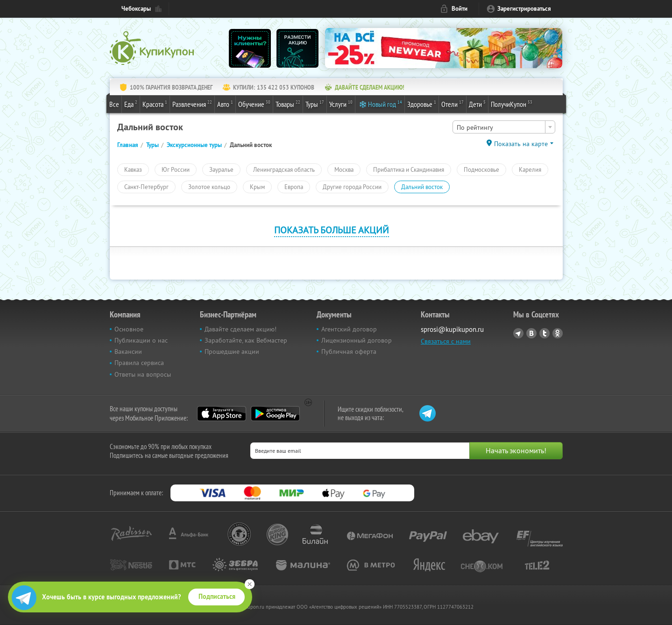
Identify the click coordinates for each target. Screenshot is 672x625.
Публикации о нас (141, 340)
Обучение (254, 104)
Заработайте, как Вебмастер (246, 340)
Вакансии (128, 351)
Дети (477, 104)
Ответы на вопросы (143, 374)
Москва (344, 169)
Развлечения (192, 104)
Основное (129, 329)
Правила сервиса (139, 363)
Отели (453, 104)
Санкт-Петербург (146, 187)
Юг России (176, 169)
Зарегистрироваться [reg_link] (524, 9)
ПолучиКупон (512, 104)
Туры (315, 104)
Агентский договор (349, 329)
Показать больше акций (332, 230)
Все (114, 104)
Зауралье (221, 169)
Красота (155, 104)
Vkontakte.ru (531, 333)
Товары (288, 104)
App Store (222, 414)
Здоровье (422, 104)
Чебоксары (136, 9)
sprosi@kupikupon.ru (452, 329)
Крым (257, 187)
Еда (131, 104)
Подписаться (217, 597)
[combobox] (504, 127)
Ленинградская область (284, 169)
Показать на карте (521, 144)
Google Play (275, 414)
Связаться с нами (446, 341)
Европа (294, 187)
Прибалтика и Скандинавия (409, 169)
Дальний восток (422, 187)
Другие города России (352, 187)
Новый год (385, 104)
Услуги (341, 104)
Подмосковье (481, 169)
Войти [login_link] (460, 9)
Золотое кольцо (209, 187)
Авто (225, 104)
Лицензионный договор (357, 340)
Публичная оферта (349, 351)
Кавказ (133, 169)
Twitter (545, 333)
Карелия (530, 169)
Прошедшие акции (232, 351)
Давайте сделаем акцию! (241, 329)
